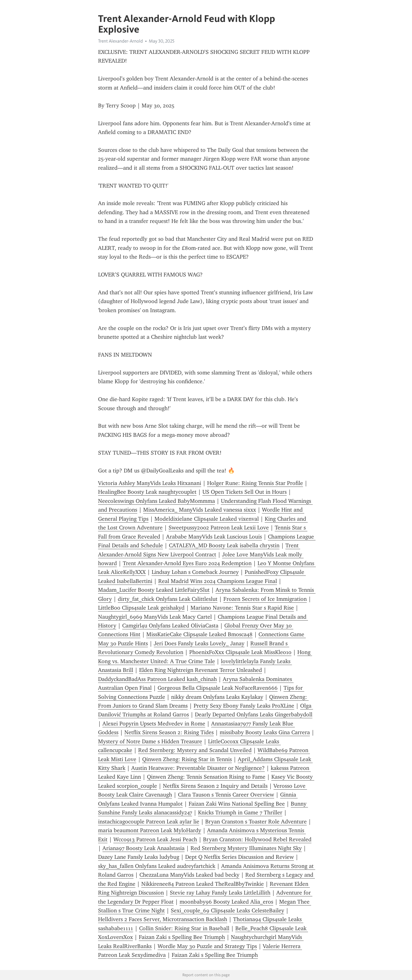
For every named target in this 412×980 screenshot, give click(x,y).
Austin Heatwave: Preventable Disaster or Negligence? (198, 768)
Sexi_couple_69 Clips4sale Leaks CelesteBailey (227, 910)
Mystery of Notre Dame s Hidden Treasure (150, 741)
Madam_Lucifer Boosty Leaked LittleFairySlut (154, 590)
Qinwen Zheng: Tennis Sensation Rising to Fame (206, 777)
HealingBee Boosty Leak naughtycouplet (147, 492)
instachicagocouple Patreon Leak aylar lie (149, 822)
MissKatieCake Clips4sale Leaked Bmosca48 (199, 634)
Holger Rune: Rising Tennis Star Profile (255, 483)
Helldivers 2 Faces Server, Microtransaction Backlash (163, 919)
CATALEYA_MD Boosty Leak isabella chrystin (224, 545)
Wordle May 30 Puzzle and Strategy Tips (207, 946)
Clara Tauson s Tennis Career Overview (226, 795)
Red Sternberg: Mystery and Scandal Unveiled (195, 750)
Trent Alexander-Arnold (120, 41)
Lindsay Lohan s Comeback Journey (195, 572)
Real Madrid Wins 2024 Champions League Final (218, 581)
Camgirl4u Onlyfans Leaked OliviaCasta (170, 626)
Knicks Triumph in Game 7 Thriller (240, 812)
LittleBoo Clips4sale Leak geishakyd (141, 608)
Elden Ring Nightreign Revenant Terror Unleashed (201, 670)
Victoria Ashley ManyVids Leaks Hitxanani (150, 483)
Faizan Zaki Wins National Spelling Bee (237, 804)
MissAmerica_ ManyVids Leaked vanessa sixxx (200, 510)
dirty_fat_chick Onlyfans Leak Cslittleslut (168, 599)
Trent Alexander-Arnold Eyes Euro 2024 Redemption (187, 563)
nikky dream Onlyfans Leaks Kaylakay (217, 697)
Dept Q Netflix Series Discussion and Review (240, 857)
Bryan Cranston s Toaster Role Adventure (256, 822)
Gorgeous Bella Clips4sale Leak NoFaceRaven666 (218, 688)
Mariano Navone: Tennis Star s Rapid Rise (242, 608)
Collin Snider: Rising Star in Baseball (184, 928)
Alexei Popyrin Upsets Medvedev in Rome (154, 724)
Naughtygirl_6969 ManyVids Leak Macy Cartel (155, 617)
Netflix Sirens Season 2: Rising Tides (169, 732)
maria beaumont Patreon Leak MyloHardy (150, 830)
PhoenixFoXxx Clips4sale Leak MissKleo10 (240, 652)
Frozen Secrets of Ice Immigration (265, 599)
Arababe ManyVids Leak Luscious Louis (214, 537)
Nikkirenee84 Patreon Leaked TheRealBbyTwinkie (203, 884)
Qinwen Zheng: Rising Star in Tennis (187, 759)
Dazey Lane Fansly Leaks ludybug (139, 857)
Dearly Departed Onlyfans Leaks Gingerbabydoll (254, 714)
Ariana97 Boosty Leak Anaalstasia (143, 848)
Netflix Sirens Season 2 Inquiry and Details (215, 786)
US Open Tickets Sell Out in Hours (245, 492)
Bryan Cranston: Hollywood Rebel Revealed (257, 839)
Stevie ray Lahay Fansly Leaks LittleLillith (220, 893)
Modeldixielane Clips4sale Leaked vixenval (207, 519)
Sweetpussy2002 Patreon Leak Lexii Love (219, 528)
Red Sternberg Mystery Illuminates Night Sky (246, 848)
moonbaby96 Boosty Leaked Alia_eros (226, 902)
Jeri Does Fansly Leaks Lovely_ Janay (199, 643)
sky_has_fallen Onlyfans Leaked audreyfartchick (157, 866)
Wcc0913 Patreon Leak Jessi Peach (155, 839)
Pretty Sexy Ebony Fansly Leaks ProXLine (244, 706)
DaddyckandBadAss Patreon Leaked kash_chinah (157, 679)
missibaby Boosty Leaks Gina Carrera (265, 732)
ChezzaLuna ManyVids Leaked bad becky (189, 875)
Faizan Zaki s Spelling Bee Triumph (182, 937)
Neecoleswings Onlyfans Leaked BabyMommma (156, 501)
